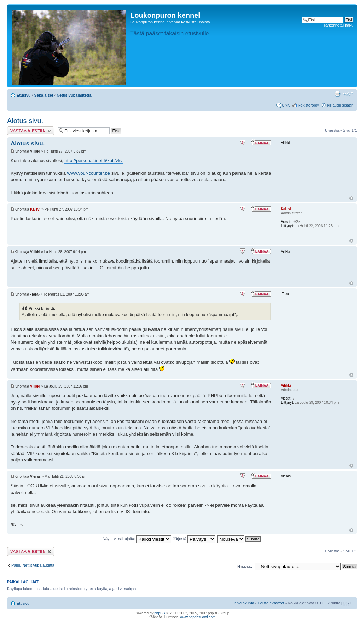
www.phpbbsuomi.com (198, 617)
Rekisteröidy (308, 105)
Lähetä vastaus (31, 131)
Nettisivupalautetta (74, 95)
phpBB (160, 613)
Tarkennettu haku (339, 25)
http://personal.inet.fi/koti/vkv (93, 160)
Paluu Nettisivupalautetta (33, 565)
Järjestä (194, 539)
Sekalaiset (44, 95)
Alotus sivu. (25, 121)
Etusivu (24, 95)
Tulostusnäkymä (337, 94)
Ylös (351, 198)
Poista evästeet (271, 603)
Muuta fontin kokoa (348, 94)
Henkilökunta (243, 603)
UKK (286, 105)
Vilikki (35, 386)
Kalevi (35, 209)
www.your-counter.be (89, 173)
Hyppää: (245, 566)
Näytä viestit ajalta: (137, 539)
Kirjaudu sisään (340, 105)
